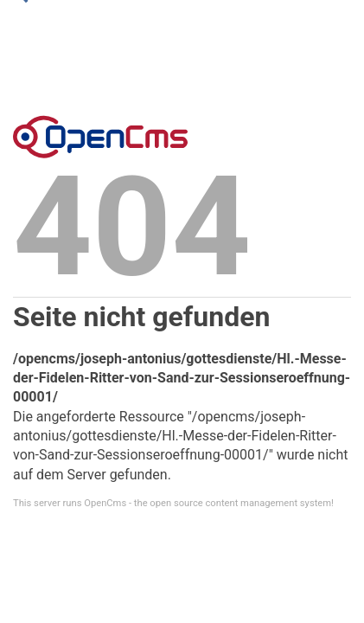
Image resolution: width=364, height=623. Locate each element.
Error (100, 137)
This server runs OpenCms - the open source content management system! (173, 503)
